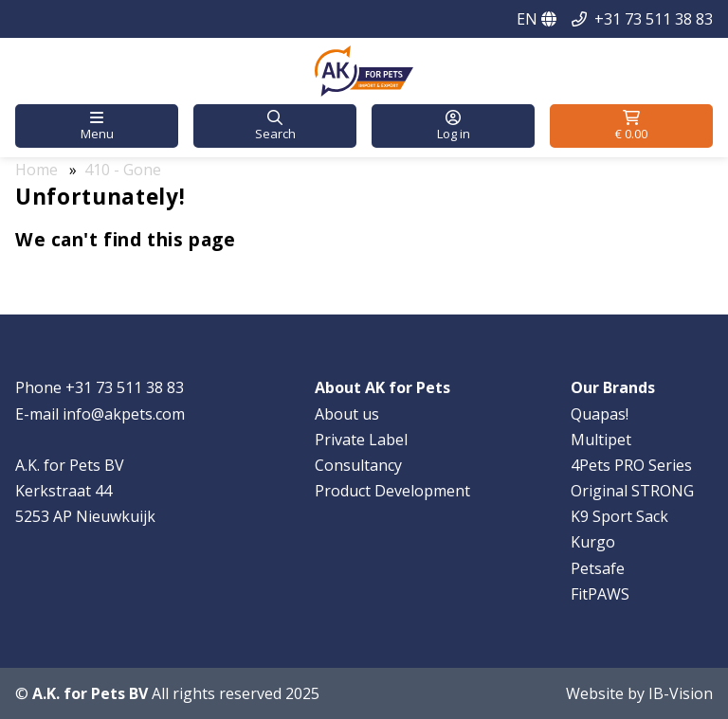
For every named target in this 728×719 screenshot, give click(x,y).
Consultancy (358, 465)
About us (347, 414)
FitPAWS (600, 594)
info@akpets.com (124, 414)
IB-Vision (681, 693)
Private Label (361, 440)
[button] (97, 126)
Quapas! (600, 414)
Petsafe (598, 568)
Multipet (601, 440)
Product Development (392, 491)
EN (537, 19)
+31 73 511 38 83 (654, 19)
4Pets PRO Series (631, 465)
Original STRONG (632, 491)
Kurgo (593, 542)
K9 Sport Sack (619, 516)
